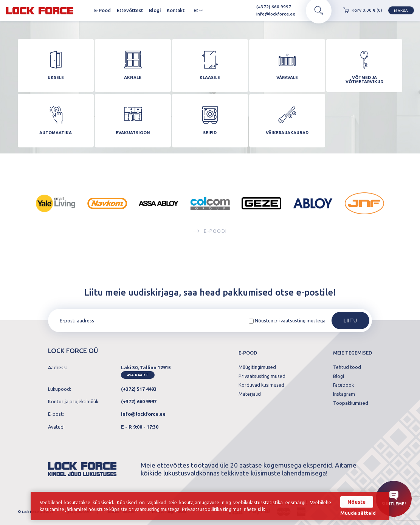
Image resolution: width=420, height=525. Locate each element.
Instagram (344, 394)
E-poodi (210, 232)
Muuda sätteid (358, 513)
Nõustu (356, 502)
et (198, 10)
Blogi (155, 10)
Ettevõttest (130, 10)
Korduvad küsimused (261, 385)
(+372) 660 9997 (270, 7)
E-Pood (102, 10)
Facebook (343, 385)
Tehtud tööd (347, 367)
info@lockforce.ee (273, 14)
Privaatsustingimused (262, 376)
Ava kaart (138, 375)
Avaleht (85, 10)
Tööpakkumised (351, 403)
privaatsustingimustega (300, 321)
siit (261, 509)
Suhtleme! (394, 499)
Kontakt (176, 10)
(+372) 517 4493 (139, 389)
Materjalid (250, 394)
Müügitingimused (257, 367)
